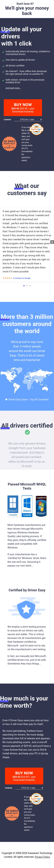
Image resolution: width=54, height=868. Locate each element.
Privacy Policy (42, 857)
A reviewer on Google (22, 278)
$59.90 (15, 109)
